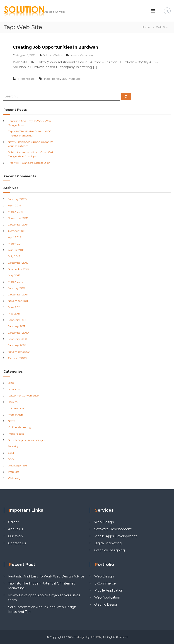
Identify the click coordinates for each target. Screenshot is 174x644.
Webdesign (15, 478)
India (47, 79)
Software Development (113, 529)
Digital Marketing (108, 543)
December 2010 (18, 333)
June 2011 (14, 307)
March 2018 (16, 212)
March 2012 (16, 282)
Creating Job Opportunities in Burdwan (56, 47)
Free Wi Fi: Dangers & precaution (29, 163)
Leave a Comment (82, 55)
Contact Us (17, 543)
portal (56, 79)
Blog (11, 383)
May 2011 (14, 313)
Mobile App (15, 415)
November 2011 (18, 301)
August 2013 (16, 250)
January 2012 (17, 288)
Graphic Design (106, 604)
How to (13, 402)
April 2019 (14, 205)
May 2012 (14, 275)
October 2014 (17, 231)
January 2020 (17, 199)
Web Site (75, 79)
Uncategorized (17, 465)
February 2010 (18, 339)
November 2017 (18, 218)
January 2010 (17, 345)
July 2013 (14, 256)
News (11, 421)
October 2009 (17, 358)
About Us (16, 529)
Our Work (16, 536)
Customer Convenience (23, 395)
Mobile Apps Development (116, 536)
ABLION (96, 637)
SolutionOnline (53, 55)
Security (13, 446)
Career (13, 522)
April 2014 (15, 237)
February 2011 (17, 320)
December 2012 (18, 263)
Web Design (104, 522)
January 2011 (16, 326)
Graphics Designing (110, 550)
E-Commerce (105, 583)
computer (14, 389)
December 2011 (18, 294)
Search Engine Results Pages (27, 440)
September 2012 (19, 269)
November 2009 (19, 352)
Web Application (107, 597)
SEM (11, 453)
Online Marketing (19, 427)
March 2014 (16, 244)
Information (16, 408)
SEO (65, 79)
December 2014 (18, 224)
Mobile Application (109, 590)
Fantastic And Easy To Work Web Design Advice (46, 576)
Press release (26, 79)
